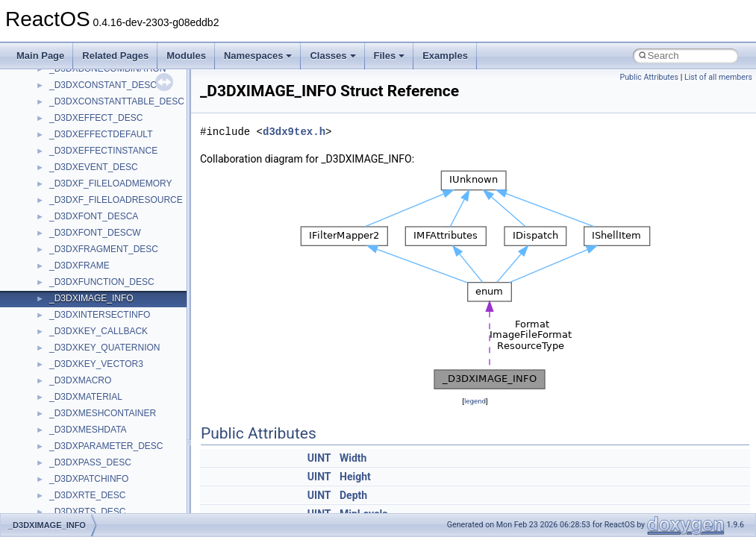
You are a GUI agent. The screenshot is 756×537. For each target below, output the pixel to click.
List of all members (718, 77)
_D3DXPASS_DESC (90, 462)
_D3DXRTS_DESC (87, 512)
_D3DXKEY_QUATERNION (104, 348)
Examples (445, 56)
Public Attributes (649, 77)
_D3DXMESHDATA (88, 430)
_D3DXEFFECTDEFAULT (101, 134)
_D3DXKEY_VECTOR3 (96, 364)
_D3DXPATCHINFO (89, 479)
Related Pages (115, 56)
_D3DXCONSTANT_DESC (103, 85)
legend (475, 401)
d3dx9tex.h (294, 132)
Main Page (40, 56)
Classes (332, 56)
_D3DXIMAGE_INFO (91, 298)
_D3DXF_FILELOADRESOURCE (116, 200)
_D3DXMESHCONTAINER (103, 413)
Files (390, 56)
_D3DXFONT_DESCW (95, 233)
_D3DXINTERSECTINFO (100, 315)
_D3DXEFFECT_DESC (96, 118)
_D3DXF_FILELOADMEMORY (111, 183)
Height (355, 477)
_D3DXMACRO (80, 380)
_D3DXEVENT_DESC (94, 167)
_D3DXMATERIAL (86, 397)
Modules (186, 56)
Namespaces (258, 56)
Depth (353, 495)
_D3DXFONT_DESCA (94, 216)
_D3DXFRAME (79, 266)
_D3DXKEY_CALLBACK (99, 331)
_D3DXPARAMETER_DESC (106, 446)
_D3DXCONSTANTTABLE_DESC (117, 101)
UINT (319, 458)
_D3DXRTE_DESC (87, 495)
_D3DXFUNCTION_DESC (102, 282)
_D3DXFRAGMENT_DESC (104, 249)
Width (353, 458)
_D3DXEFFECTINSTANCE (103, 151)
